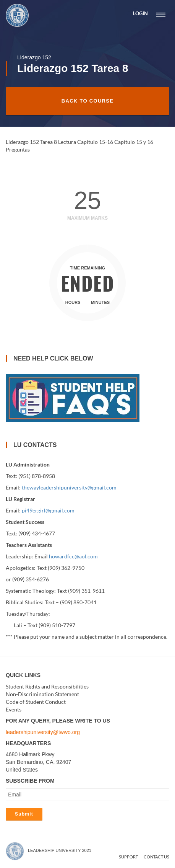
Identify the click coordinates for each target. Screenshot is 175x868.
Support (128, 857)
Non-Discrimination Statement (42, 694)
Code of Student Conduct (36, 702)
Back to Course (87, 101)
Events (14, 709)
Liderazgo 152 (34, 57)
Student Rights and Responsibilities (47, 686)
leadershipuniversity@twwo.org (43, 732)
